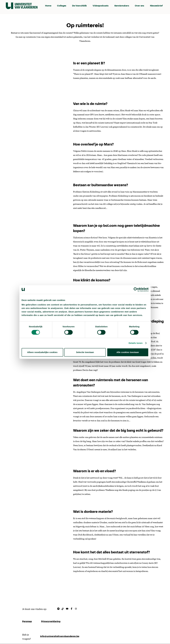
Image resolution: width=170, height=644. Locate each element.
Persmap (27, 622)
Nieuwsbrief (156, 6)
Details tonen (136, 343)
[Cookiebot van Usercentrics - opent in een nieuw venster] (136, 290)
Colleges (62, 6)
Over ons (140, 6)
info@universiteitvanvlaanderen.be (60, 637)
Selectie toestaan (85, 352)
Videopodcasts (101, 6)
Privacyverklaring (51, 622)
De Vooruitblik (79, 6)
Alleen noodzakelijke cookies (42, 352)
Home (48, 6)
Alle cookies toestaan (128, 352)
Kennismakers (122, 6)
